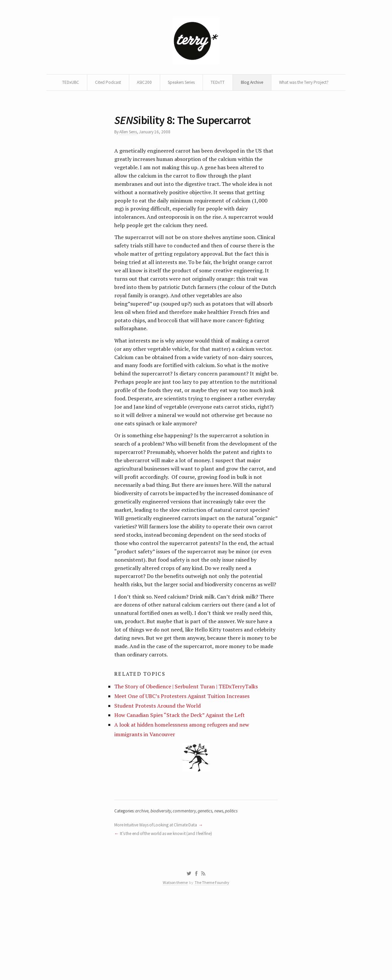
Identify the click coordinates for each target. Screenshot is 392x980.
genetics (212, 885)
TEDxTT (254, 84)
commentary (190, 885)
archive (145, 885)
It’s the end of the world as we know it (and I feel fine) (172, 909)
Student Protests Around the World (160, 776)
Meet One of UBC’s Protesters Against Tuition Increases (185, 766)
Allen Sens (130, 152)
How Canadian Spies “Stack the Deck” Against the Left (183, 786)
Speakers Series (214, 84)
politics (240, 885)
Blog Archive (290, 84)
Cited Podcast (136, 84)
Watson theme (174, 961)
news (227, 885)
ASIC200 (174, 84)
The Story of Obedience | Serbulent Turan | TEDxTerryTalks (190, 755)
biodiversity (165, 885)
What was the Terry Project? (196, 100)
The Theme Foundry (213, 961)
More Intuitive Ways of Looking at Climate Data (159, 900)
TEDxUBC (97, 84)
